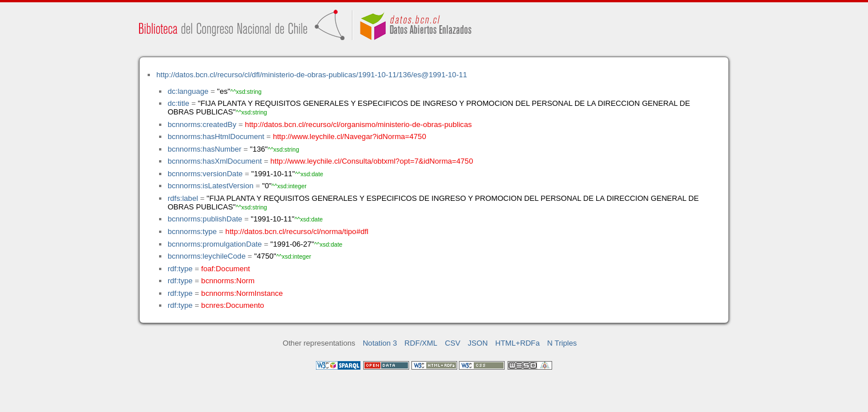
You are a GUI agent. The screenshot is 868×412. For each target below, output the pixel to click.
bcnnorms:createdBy (202, 124)
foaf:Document (226, 269)
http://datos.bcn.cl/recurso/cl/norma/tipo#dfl (297, 231)
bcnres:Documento (233, 305)
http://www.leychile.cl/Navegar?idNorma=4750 (350, 136)
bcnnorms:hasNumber (205, 149)
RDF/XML (421, 343)
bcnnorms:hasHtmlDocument (216, 136)
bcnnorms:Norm (228, 281)
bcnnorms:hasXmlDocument (215, 161)
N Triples (562, 343)
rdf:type (180, 269)
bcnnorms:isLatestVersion (211, 186)
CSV (452, 343)
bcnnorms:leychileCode (207, 256)
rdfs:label (183, 198)
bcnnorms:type (192, 231)
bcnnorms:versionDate (205, 174)
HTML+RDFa (518, 343)
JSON (478, 343)
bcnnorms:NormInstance (242, 293)
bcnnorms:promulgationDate (215, 244)
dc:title (179, 103)
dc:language (188, 91)
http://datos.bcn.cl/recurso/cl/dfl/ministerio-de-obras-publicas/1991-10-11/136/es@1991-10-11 (312, 75)
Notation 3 (380, 343)
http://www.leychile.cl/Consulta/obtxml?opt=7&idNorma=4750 (372, 161)
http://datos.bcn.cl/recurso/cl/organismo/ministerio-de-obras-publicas (358, 124)
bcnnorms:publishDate (205, 219)
